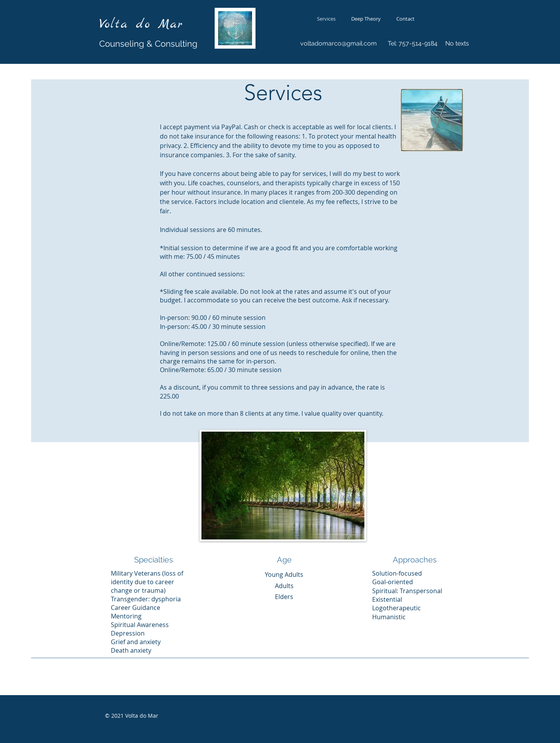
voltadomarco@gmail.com (339, 43)
